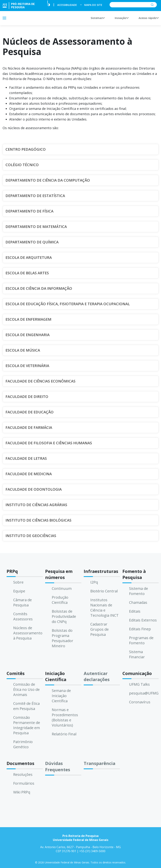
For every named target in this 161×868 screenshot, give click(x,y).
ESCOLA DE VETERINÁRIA (27, 366)
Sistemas (98, 18)
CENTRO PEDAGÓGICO (26, 149)
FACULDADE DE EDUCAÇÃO (30, 412)
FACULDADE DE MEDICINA (29, 474)
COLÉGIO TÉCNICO (22, 165)
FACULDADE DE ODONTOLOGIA (34, 489)
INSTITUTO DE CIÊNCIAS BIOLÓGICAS (38, 520)
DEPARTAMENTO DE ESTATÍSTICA (35, 196)
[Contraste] (49, 5)
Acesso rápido (149, 18)
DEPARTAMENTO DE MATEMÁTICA (36, 227)
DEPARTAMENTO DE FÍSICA (29, 211)
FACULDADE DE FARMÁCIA (29, 427)
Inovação (122, 18)
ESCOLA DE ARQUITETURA (29, 257)
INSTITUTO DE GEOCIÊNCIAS (31, 536)
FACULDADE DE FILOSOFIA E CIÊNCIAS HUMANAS (49, 443)
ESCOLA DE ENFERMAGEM (28, 319)
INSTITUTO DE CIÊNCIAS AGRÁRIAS (36, 505)
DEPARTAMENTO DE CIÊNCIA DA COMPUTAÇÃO (48, 180)
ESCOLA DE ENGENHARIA (28, 335)
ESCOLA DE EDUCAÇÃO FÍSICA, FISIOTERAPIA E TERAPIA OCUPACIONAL (68, 304)
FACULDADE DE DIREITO (27, 397)
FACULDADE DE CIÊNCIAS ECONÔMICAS (40, 381)
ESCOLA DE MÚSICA (23, 350)
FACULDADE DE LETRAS (26, 458)
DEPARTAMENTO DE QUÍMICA (32, 242)
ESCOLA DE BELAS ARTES (27, 273)
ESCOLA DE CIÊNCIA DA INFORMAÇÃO (39, 288)
